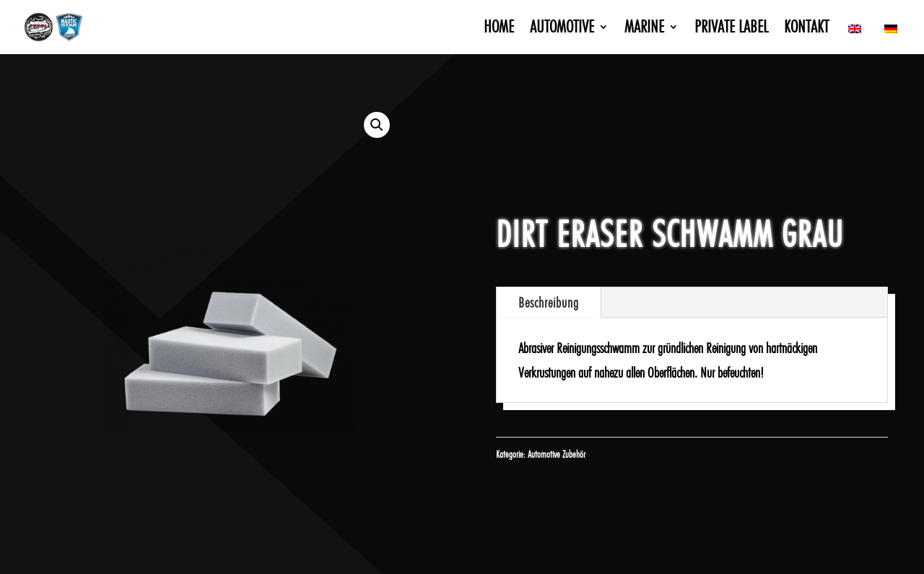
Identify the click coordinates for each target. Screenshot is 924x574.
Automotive (562, 29)
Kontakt (806, 29)
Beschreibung (549, 303)
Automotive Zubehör (557, 454)
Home (499, 29)
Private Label (731, 29)
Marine (644, 29)
